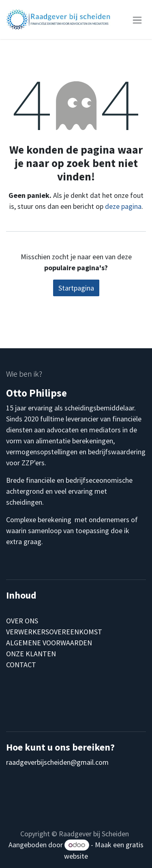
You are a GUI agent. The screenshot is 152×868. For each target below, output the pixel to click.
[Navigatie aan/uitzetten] (137, 19)
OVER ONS (22, 621)
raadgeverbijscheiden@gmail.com (57, 762)
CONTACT (21, 665)
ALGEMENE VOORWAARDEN (49, 643)
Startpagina (76, 288)
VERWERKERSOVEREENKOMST (54, 632)
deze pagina (123, 206)
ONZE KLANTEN (31, 654)
